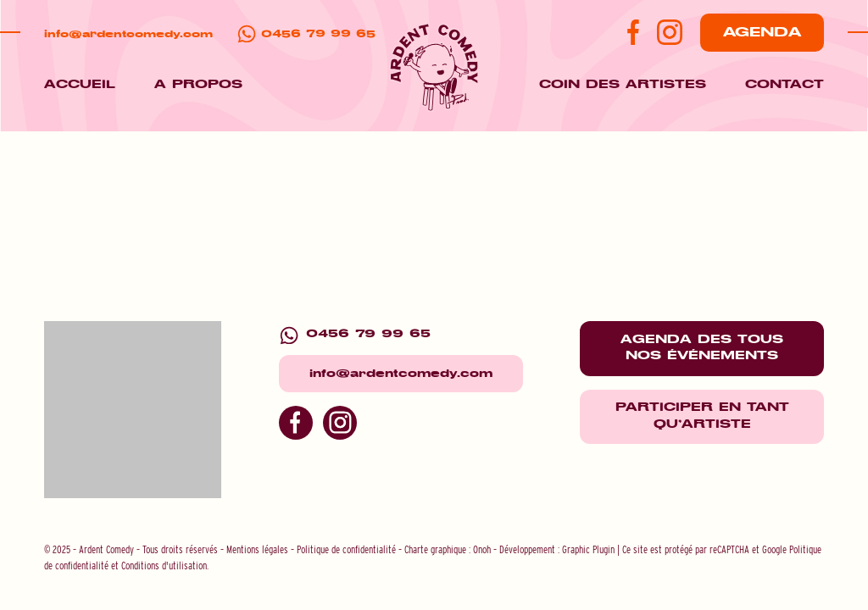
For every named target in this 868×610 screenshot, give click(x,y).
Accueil (80, 85)
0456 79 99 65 (318, 34)
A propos (198, 85)
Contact (785, 85)
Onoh (482, 549)
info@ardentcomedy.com (128, 34)
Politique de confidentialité (346, 549)
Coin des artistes (623, 85)
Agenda (762, 32)
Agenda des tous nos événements (702, 348)
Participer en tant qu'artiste (702, 416)
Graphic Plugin (588, 549)
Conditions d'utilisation (164, 566)
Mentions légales (257, 549)
